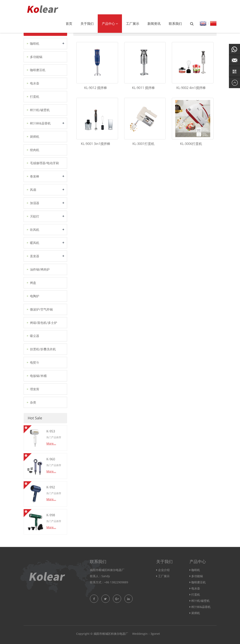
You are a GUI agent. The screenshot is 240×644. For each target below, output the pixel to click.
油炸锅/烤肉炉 (40, 269)
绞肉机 (35, 150)
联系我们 (175, 24)
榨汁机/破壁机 (40, 110)
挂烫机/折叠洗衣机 (43, 349)
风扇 (33, 190)
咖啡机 (35, 43)
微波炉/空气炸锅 (41, 309)
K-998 (51, 515)
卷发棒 (35, 176)
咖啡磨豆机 (38, 70)
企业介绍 (164, 570)
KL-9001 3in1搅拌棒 (96, 144)
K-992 (51, 487)
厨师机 (35, 137)
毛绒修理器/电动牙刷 (44, 163)
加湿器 (35, 203)
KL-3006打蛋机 (191, 144)
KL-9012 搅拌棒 (96, 88)
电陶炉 (35, 296)
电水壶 (35, 83)
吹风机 (35, 230)
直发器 (35, 256)
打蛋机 (35, 97)
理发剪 (35, 389)
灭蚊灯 (35, 216)
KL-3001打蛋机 (143, 144)
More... (51, 443)
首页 (69, 24)
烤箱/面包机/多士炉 (44, 323)
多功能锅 (36, 57)
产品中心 (110, 24)
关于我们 (87, 24)
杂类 (33, 402)
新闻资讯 (154, 24)
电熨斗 (35, 362)
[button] (117, 24)
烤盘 (33, 283)
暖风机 (35, 243)
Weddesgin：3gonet (146, 634)
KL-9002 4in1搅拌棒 (191, 88)
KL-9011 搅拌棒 (143, 88)
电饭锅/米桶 (38, 376)
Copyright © (84, 634)
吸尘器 (35, 336)
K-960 (51, 459)
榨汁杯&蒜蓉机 (40, 123)
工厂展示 (133, 24)
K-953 (51, 431)
